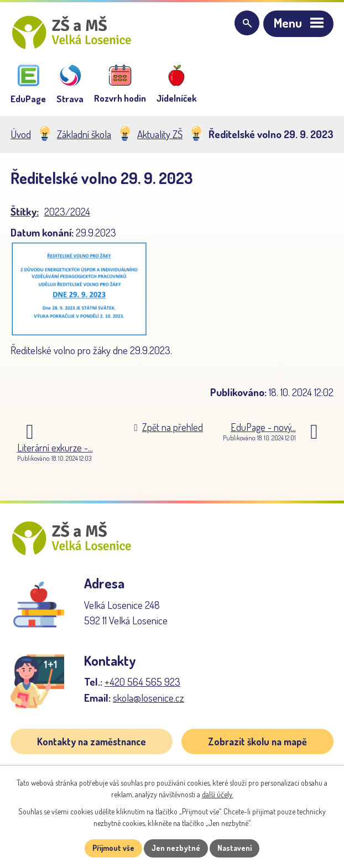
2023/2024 (67, 214)
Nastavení (235, 848)
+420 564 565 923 (142, 686)
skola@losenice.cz (148, 701)
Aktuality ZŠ (160, 136)
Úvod (21, 136)
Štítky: (25, 214)
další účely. (218, 794)
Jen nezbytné (176, 848)
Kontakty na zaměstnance (92, 745)
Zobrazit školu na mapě (257, 745)
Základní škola (84, 136)
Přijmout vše (113, 848)
